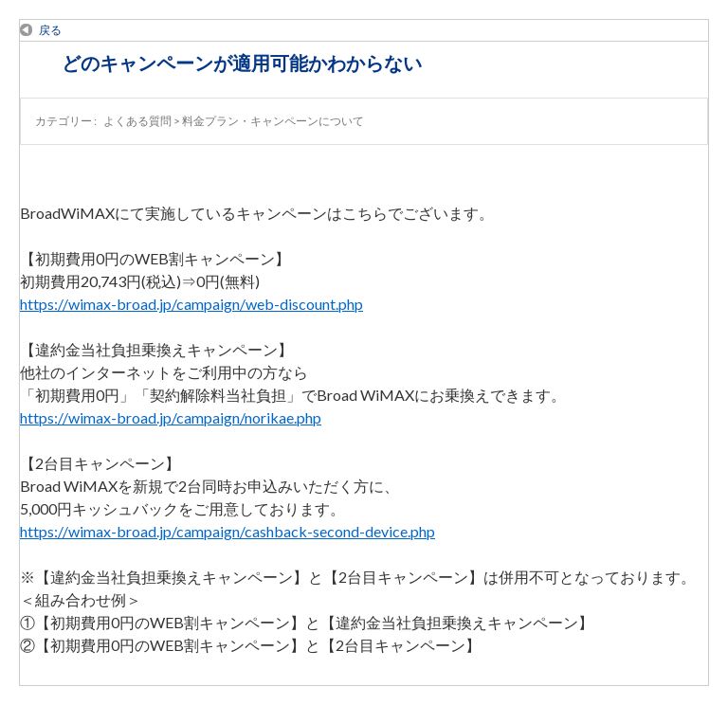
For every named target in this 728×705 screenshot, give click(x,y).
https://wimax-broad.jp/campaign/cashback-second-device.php (227, 531)
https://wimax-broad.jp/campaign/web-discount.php (191, 304)
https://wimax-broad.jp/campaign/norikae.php (171, 417)
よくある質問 (137, 121)
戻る (50, 30)
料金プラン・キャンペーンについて (273, 121)
